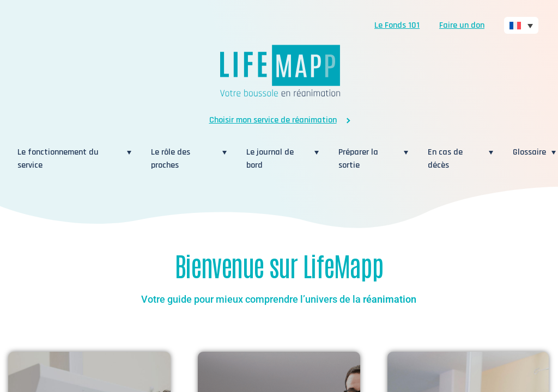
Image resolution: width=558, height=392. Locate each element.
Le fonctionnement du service (69, 159)
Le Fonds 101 (397, 25)
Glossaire (529, 152)
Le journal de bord (278, 159)
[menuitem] (521, 25)
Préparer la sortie (368, 159)
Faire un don (462, 25)
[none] (521, 26)
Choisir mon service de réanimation (273, 120)
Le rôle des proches (184, 159)
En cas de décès (456, 159)
